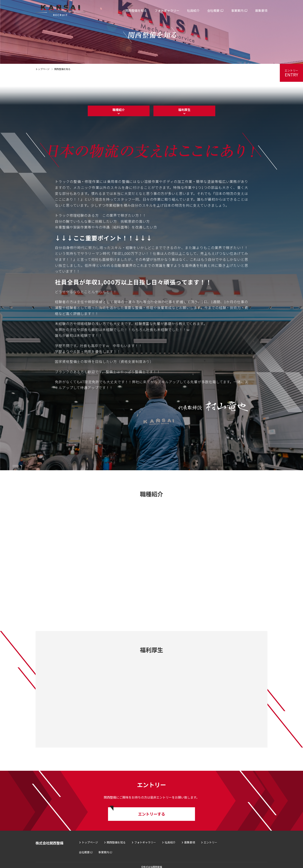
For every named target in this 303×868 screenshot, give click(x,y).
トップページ (43, 69)
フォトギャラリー (145, 839)
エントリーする (151, 809)
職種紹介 (119, 111)
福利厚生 (184, 111)
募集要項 (190, 839)
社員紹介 (170, 839)
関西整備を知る (116, 839)
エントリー (210, 839)
